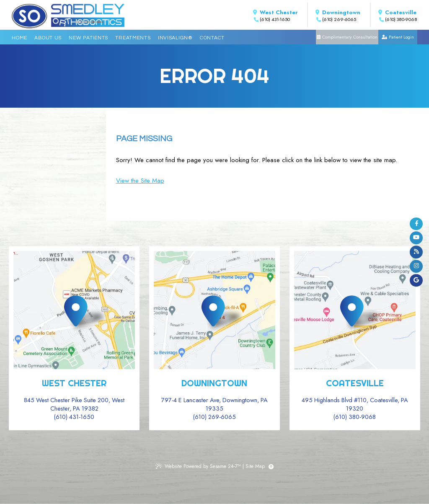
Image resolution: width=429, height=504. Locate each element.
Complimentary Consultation (350, 37)
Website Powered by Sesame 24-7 (198, 466)
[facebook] (416, 224)
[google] (416, 280)
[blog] (416, 252)
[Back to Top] (271, 467)
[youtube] (416, 238)
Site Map (255, 466)
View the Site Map (140, 181)
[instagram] (416, 266)
